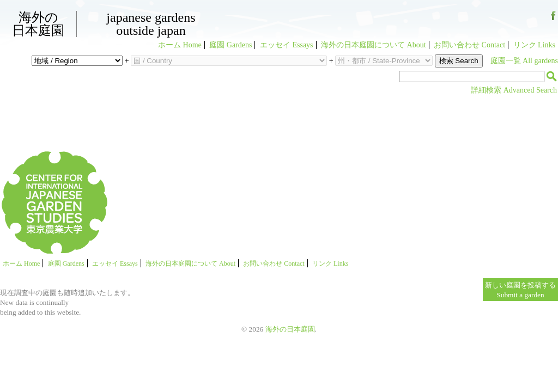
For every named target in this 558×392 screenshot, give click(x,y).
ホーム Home (180, 45)
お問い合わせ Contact (469, 45)
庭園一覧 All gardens (524, 61)
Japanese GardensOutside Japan (151, 24)
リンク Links (534, 45)
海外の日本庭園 (38, 24)
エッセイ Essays (287, 45)
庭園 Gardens (231, 45)
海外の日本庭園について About (374, 45)
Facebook (553, 20)
